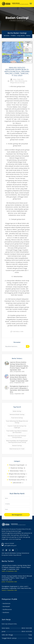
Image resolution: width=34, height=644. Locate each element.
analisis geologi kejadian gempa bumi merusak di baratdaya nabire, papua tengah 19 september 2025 (17, 578)
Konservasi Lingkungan (18, 477)
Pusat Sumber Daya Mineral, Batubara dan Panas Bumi (17, 432)
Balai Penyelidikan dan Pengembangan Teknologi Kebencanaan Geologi (17, 441)
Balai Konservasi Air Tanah (17, 449)
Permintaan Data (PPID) (18, 480)
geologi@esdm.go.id (10, 545)
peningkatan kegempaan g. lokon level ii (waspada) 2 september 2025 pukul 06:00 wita (16, 587)
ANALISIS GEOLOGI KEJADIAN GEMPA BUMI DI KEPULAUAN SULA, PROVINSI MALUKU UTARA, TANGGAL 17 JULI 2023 (17, 72)
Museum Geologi (17, 446)
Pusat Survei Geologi (17, 418)
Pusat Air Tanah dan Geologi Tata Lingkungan (17, 427)
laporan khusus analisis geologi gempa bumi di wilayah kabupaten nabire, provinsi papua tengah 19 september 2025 (19, 366)
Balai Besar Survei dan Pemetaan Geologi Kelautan (17, 437)
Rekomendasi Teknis (18, 471)
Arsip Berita (21, 36)
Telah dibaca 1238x (17, 332)
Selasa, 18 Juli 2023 (17, 79)
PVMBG (13, 36)
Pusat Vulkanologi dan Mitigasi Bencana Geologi (17, 422)
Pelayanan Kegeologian (18, 465)
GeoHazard (6, 606)
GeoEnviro (6, 612)
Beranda (7, 36)
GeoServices (7, 603)
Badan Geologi (17, 411)
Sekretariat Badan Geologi (17, 414)
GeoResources (7, 609)
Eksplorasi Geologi (18, 468)
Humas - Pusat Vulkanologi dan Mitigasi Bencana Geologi (17, 82)
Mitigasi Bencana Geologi (18, 474)
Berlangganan (17, 515)
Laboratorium (18, 483)
